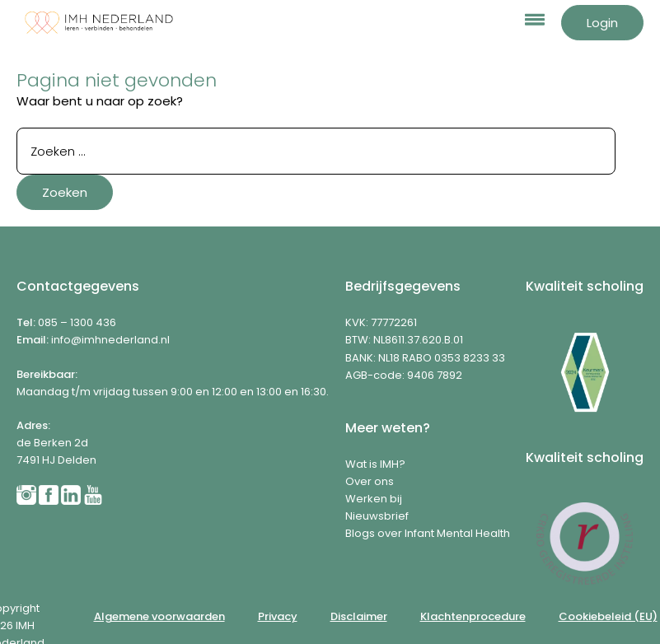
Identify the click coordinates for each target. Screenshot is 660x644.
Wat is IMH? (375, 464)
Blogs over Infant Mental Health (428, 533)
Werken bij (374, 499)
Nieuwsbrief (377, 516)
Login (602, 23)
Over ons (370, 481)
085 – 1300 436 (77, 322)
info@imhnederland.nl (110, 340)
